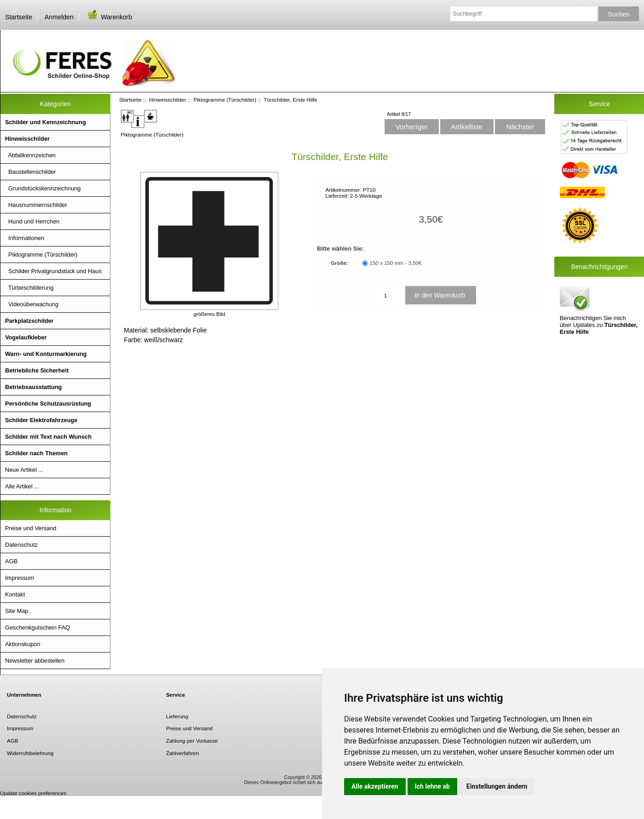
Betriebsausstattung (33, 387)
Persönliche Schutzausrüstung (48, 404)
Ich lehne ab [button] (432, 786)
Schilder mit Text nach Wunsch (48, 437)
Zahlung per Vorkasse (192, 741)
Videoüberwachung (32, 304)
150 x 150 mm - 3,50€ (396, 263)
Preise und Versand (31, 528)
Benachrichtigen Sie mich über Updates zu (599, 309)
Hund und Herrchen (32, 221)
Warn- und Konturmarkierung (46, 354)
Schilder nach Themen (36, 453)
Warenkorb (109, 17)
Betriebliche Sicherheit (37, 370)
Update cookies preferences (33, 793)
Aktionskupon (23, 644)
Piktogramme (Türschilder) (225, 100)
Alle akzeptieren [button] (375, 786)
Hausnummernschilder (36, 205)
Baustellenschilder (31, 172)
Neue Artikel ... (24, 470)
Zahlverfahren (183, 753)
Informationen (25, 238)
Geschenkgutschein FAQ (37, 627)
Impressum (20, 578)
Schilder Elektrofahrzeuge (41, 420)
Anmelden (59, 17)
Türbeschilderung (29, 288)
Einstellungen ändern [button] (497, 786)
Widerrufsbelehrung (30, 753)
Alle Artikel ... (22, 486)
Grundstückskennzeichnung (43, 188)
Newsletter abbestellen (35, 661)
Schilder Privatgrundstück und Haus (53, 271)
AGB (11, 561)
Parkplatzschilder (29, 321)
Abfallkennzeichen (30, 155)
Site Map (17, 611)
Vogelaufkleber (26, 337)
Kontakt (15, 594)
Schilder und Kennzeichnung (46, 122)
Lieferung (177, 716)
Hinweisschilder (168, 100)
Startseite (19, 17)
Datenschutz (21, 545)
